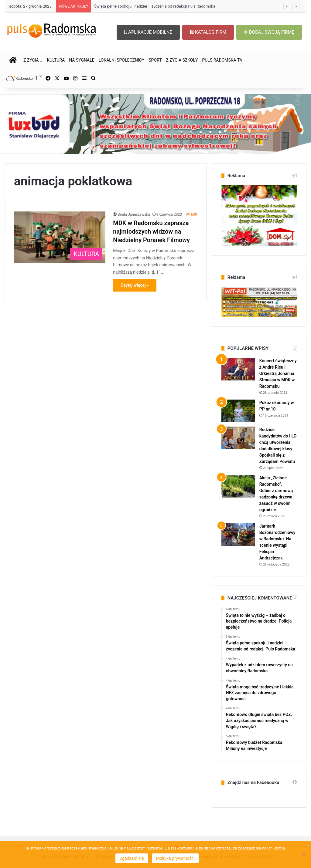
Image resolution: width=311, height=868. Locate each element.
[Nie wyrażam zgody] (303, 854)
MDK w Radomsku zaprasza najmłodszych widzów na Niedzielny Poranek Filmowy (151, 231)
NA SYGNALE (82, 60)
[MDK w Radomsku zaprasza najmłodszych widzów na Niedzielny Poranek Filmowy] (60, 237)
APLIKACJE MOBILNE (148, 32)
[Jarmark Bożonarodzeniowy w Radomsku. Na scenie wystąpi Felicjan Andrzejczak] (238, 534)
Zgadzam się (132, 858)
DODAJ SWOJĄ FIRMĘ (269, 32)
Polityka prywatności (175, 858)
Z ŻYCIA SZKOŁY (182, 60)
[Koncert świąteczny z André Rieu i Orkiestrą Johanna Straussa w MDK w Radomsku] (238, 369)
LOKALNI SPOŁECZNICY (122, 60)
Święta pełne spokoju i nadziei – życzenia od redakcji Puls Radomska (155, 6)
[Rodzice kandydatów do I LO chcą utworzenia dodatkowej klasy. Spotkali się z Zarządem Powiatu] (238, 438)
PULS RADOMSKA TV (222, 60)
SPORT (155, 60)
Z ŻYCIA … (33, 60)
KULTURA (56, 60)
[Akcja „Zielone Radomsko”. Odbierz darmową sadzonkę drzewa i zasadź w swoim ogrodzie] (238, 486)
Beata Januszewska (134, 214)
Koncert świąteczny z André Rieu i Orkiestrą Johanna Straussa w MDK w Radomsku (278, 373)
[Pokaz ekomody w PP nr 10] (238, 411)
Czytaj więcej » (135, 285)
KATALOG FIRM (208, 32)
